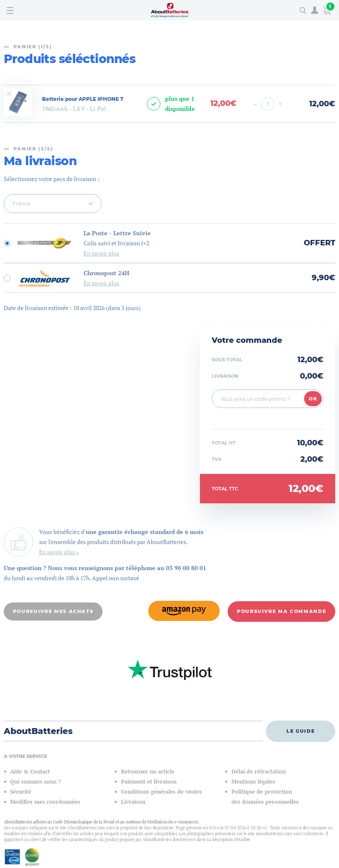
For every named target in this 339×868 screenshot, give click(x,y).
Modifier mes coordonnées (45, 801)
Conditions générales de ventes (162, 791)
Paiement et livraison (149, 781)
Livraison (133, 801)
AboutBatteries (38, 731)
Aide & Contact (30, 771)
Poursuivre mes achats (53, 611)
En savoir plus (101, 253)
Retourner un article (148, 771)
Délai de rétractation (259, 771)
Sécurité (21, 791)
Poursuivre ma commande (281, 611)
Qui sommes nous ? (35, 781)
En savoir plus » (59, 552)
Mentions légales (253, 781)
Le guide (301, 730)
